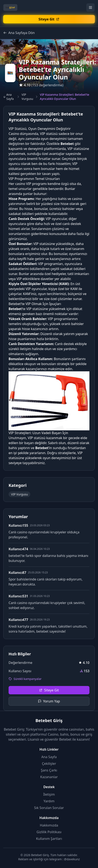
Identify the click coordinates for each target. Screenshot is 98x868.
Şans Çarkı (49, 770)
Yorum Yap (49, 701)
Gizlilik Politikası (49, 832)
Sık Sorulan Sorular (49, 808)
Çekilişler (49, 764)
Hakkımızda (49, 825)
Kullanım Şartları (49, 839)
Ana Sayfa (9, 97)
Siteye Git (49, 690)
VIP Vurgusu (27, 97)
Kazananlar (49, 777)
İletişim (49, 794)
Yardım (49, 801)
